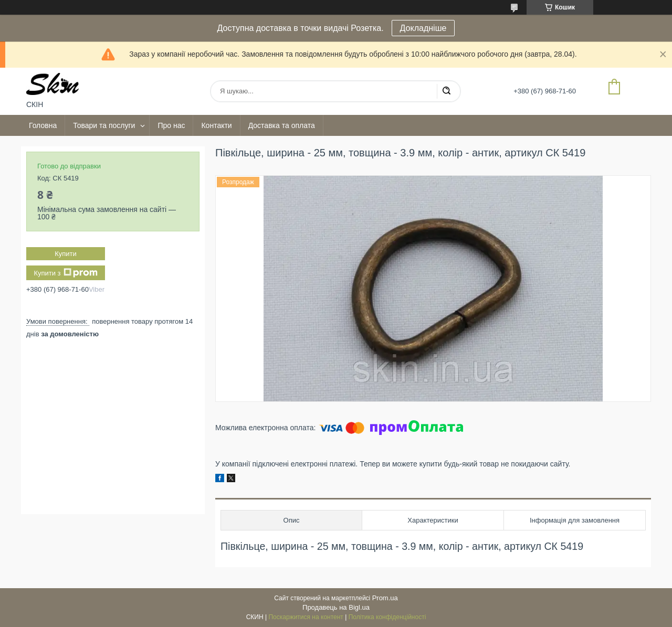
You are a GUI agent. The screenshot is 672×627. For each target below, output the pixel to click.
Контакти (216, 125)
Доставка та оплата (282, 125)
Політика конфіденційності (387, 617)
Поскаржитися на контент (306, 617)
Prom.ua (385, 598)
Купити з (65, 273)
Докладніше (423, 28)
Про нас (171, 125)
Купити (66, 254)
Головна (43, 125)
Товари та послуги (104, 125)
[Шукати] (446, 91)
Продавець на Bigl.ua (336, 607)
